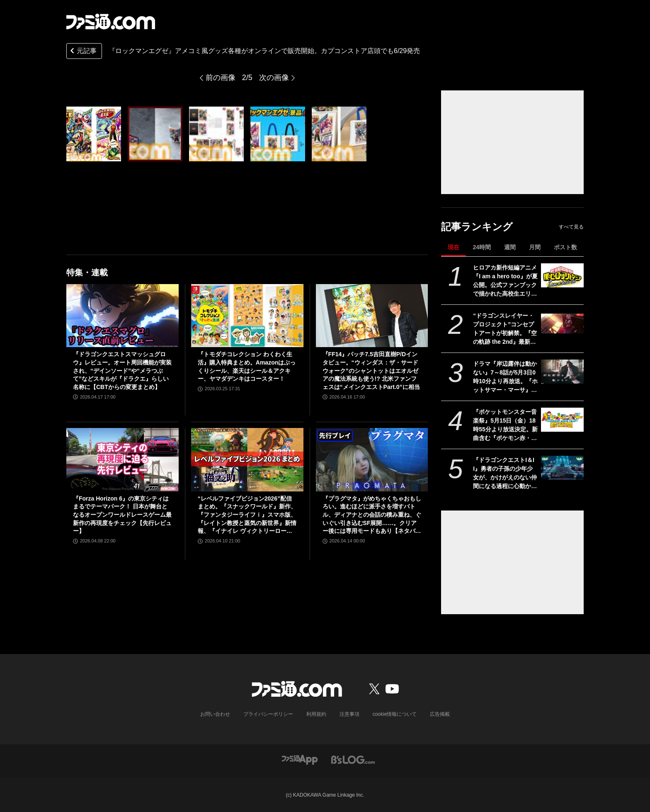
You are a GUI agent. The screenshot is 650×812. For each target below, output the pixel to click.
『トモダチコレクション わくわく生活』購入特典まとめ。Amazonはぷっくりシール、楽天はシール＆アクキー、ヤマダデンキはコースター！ (247, 366)
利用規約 (316, 714)
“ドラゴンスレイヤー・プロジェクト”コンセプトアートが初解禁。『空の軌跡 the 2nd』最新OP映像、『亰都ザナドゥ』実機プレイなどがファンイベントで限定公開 (505, 329)
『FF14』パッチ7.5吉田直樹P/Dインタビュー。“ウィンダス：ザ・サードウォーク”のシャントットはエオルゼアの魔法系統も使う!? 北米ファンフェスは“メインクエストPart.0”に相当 (371, 370)
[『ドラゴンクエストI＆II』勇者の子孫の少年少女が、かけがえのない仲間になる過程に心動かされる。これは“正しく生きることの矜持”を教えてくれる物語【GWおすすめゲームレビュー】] (562, 468)
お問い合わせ (215, 714)
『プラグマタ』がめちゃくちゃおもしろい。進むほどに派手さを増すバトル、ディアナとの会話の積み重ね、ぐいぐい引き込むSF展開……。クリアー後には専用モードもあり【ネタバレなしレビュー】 (372, 515)
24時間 (482, 247)
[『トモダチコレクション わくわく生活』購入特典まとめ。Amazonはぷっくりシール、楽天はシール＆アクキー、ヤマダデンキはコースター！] (247, 316)
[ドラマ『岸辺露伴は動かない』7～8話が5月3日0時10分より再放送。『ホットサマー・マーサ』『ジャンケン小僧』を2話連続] (562, 372)
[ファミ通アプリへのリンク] (300, 759)
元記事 (82, 52)
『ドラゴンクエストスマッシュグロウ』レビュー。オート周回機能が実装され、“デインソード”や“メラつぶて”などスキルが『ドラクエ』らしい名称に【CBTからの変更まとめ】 (122, 370)
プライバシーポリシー (268, 714)
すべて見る (571, 227)
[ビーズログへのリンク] (353, 759)
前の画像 (221, 78)
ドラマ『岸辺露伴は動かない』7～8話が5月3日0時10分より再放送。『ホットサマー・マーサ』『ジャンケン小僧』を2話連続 (505, 377)
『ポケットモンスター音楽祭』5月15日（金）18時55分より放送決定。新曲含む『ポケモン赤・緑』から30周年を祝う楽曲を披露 (505, 425)
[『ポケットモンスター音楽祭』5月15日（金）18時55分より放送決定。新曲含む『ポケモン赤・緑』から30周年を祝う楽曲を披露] (562, 420)
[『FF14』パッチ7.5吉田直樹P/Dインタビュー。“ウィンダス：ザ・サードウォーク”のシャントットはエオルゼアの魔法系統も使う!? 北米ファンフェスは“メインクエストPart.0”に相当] (372, 316)
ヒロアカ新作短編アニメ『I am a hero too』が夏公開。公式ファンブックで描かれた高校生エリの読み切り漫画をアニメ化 (505, 281)
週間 (510, 247)
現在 (454, 247)
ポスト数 (565, 247)
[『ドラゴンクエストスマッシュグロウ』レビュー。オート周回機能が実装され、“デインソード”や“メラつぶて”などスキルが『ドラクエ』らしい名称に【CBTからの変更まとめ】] (122, 316)
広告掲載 (440, 714)
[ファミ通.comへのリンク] (111, 22)
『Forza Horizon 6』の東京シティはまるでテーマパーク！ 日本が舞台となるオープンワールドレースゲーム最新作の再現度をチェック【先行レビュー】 (122, 515)
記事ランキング (477, 227)
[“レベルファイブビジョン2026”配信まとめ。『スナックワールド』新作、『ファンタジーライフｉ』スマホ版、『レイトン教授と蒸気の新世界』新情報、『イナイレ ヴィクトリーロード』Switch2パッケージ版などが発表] (247, 459)
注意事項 (349, 714)
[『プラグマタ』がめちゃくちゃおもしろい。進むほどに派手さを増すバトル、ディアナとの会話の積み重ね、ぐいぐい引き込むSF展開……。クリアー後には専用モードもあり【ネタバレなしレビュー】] (372, 459)
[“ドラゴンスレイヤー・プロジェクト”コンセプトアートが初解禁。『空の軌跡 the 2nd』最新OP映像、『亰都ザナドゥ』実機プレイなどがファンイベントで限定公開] (562, 323)
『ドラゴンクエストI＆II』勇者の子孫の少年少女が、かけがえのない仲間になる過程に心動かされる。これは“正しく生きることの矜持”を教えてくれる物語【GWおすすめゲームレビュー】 (505, 474)
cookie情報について (395, 714)
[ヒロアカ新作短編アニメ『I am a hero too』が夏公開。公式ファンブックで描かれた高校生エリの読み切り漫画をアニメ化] (562, 275)
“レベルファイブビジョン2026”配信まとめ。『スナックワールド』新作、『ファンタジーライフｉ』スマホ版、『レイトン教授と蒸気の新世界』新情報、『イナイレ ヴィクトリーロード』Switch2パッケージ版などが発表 (247, 515)
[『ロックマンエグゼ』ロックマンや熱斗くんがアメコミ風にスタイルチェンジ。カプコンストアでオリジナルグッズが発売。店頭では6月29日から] (94, 134)
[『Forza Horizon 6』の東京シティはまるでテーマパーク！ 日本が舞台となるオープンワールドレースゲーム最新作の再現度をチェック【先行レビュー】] (122, 459)
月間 (535, 247)
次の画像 (274, 78)
